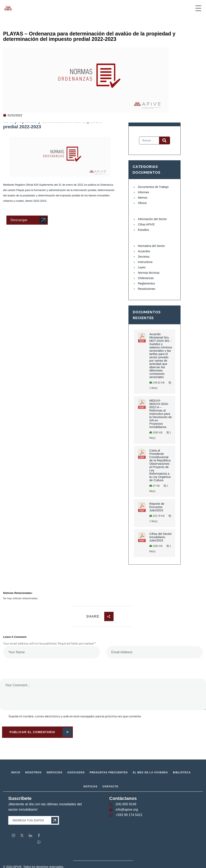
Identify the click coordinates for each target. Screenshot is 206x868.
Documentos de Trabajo (153, 187)
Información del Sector (152, 219)
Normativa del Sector (152, 246)
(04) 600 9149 (126, 804)
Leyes (142, 267)
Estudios (144, 230)
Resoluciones (147, 289)
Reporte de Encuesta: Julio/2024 (157, 507)
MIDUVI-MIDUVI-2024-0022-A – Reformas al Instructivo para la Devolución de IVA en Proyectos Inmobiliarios (160, 414)
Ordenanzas (146, 278)
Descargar (19, 220)
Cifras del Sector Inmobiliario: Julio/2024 (160, 537)
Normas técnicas (149, 273)
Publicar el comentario (40, 732)
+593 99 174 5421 (129, 815)
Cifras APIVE (146, 224)
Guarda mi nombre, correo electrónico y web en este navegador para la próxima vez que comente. (75, 716)
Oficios (142, 203)
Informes (144, 192)
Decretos (144, 257)
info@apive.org (127, 810)
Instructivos (145, 262)
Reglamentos (147, 283)
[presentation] (28, 666)
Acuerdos (144, 251)
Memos (143, 198)
